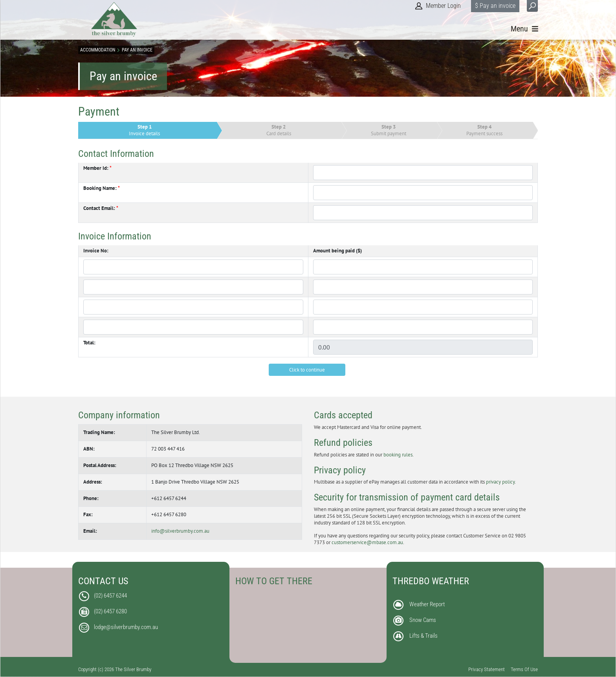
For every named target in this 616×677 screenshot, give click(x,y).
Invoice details (144, 130)
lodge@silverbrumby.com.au (126, 627)
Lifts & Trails (423, 636)
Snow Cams (423, 620)
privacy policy (500, 482)
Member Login (443, 6)
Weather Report (427, 604)
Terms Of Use (524, 669)
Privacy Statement (487, 669)
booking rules (398, 455)
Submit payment (389, 130)
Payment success (484, 130)
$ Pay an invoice (495, 6)
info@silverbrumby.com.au (180, 531)
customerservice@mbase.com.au (367, 542)
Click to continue (307, 370)
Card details (279, 130)
